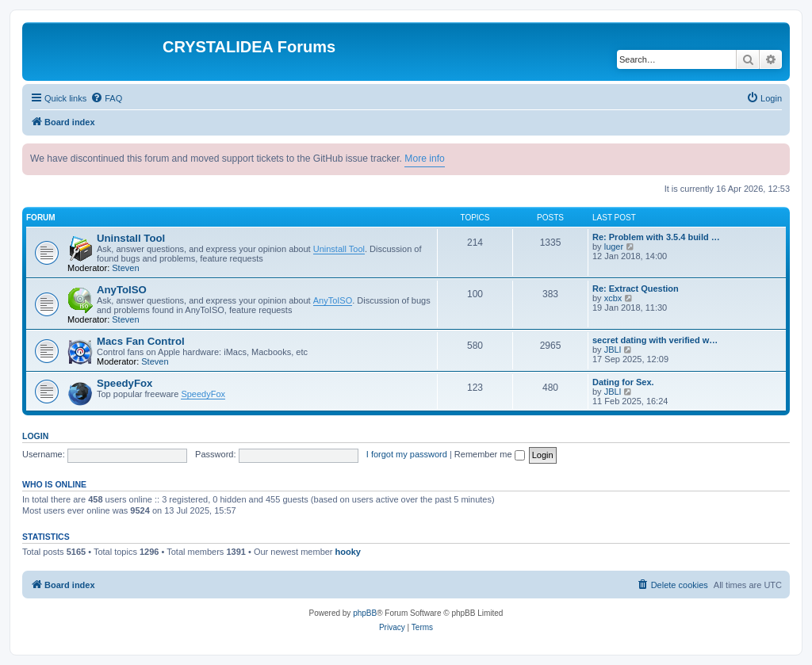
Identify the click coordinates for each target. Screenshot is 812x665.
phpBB (365, 613)
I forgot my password (407, 454)
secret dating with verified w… (655, 340)
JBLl (613, 350)
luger (614, 247)
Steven (125, 268)
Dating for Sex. (623, 382)
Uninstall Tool (131, 238)
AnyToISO (122, 290)
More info (424, 159)
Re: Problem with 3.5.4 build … (656, 237)
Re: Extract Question (636, 289)
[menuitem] (106, 98)
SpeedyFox (124, 383)
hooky (348, 552)
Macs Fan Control (141, 341)
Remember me (490, 454)
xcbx (613, 298)
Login (35, 436)
